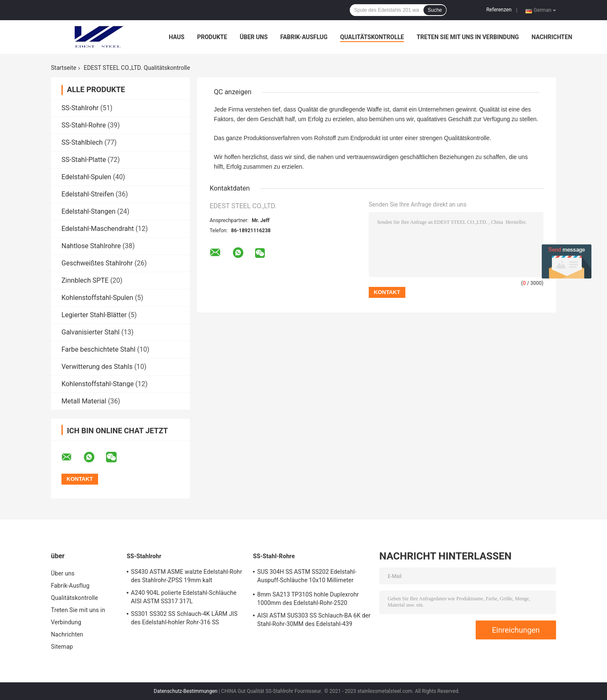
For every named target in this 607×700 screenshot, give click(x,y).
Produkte (212, 37)
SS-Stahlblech (82, 142)
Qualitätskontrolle (372, 37)
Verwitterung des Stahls (97, 367)
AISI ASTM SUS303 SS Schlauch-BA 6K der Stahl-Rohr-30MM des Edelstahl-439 (314, 620)
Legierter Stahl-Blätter (94, 315)
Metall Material (84, 401)
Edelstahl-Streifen (88, 194)
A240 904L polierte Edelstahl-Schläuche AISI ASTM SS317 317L (184, 597)
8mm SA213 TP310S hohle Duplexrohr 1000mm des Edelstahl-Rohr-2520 (308, 599)
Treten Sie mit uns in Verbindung (468, 37)
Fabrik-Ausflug (304, 37)
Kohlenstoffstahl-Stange (98, 384)
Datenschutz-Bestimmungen (185, 691)
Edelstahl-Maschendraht (98, 229)
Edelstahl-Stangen (88, 211)
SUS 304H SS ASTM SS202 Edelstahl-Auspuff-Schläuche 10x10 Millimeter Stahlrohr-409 (307, 577)
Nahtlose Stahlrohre (91, 246)
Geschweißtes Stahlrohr (97, 263)
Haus (177, 37)
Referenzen (499, 10)
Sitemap (62, 647)
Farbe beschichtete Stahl (99, 349)
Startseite (64, 68)
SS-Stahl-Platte (84, 160)
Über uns (254, 37)
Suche (435, 10)
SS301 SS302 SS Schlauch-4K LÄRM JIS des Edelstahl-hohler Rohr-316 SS (184, 618)
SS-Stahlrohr (80, 108)
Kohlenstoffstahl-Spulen (97, 298)
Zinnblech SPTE (85, 280)
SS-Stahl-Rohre (84, 125)
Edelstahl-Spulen (86, 177)
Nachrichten (552, 37)
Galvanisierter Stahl (91, 332)
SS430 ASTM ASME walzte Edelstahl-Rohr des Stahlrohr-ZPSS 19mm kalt (186, 576)
